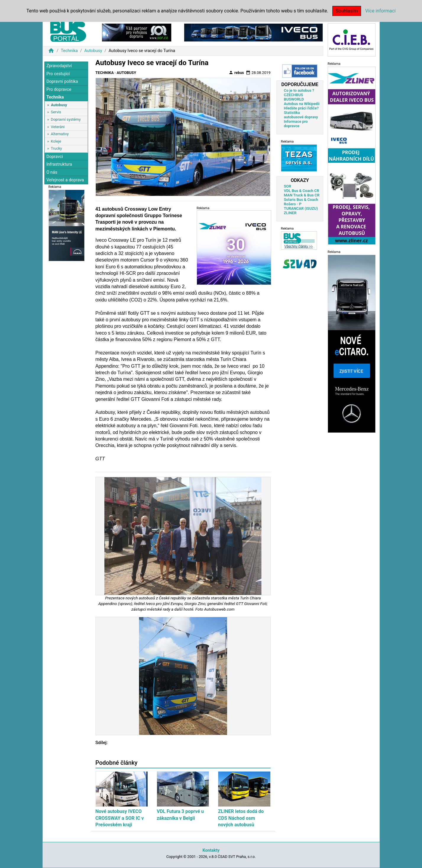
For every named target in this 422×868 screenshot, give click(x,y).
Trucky (56, 148)
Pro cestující (58, 74)
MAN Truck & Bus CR (302, 195)
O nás (52, 172)
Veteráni (58, 127)
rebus (236, 72)
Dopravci (55, 157)
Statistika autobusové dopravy (301, 115)
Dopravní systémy (66, 119)
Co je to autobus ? (299, 90)
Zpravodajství (59, 66)
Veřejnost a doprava (65, 180)
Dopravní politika (62, 82)
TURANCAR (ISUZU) (301, 208)
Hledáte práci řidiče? (301, 108)
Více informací (380, 11)
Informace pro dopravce (296, 124)
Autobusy (93, 51)
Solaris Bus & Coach (301, 200)
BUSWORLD (294, 99)
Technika (69, 51)
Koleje (56, 141)
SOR (288, 186)
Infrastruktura (59, 164)
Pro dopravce (59, 89)
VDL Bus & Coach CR (301, 191)
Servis (56, 112)
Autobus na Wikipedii (302, 104)
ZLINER (290, 213)
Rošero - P (293, 204)
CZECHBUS (294, 95)
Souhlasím (347, 11)
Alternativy (60, 134)
